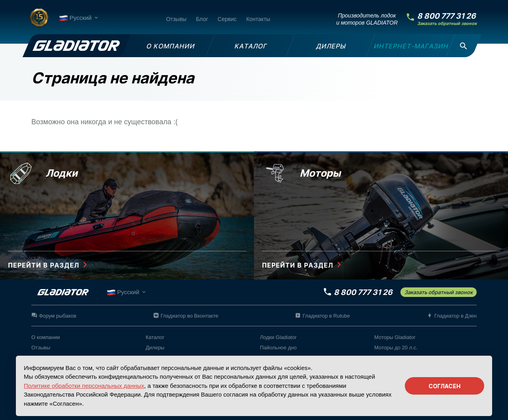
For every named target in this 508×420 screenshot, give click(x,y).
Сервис (227, 19)
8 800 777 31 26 (446, 16)
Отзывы (176, 19)
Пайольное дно (278, 348)
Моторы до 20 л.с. (396, 348)
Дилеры (155, 348)
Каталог (155, 337)
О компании (46, 337)
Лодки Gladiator (278, 337)
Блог (202, 19)
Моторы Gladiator (395, 337)
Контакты (258, 19)
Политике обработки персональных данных (84, 386)
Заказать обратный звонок (447, 24)
